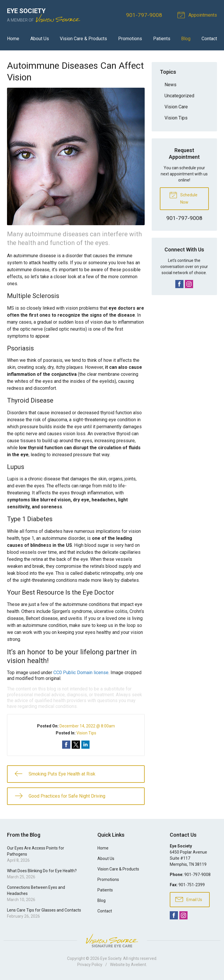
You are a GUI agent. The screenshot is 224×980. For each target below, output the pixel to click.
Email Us (189, 899)
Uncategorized (179, 96)
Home (13, 39)
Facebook (179, 284)
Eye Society (111, 958)
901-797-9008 (144, 15)
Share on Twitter (76, 745)
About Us (40, 39)
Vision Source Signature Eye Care (112, 941)
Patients (162, 39)
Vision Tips (86, 733)
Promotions (130, 39)
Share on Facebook (66, 745)
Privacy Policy (90, 965)
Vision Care (176, 107)
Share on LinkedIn (85, 745)
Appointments (198, 15)
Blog (186, 39)
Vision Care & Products (83, 39)
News (170, 85)
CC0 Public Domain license (81, 673)
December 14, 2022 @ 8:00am (87, 726)
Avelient (139, 965)
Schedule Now (183, 198)
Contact (209, 39)
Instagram (189, 284)
